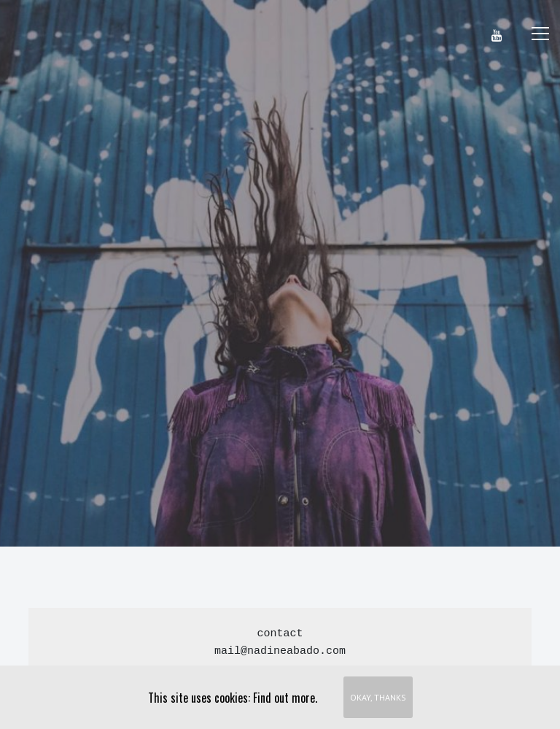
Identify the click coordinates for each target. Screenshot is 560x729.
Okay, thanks (378, 697)
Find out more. (285, 698)
